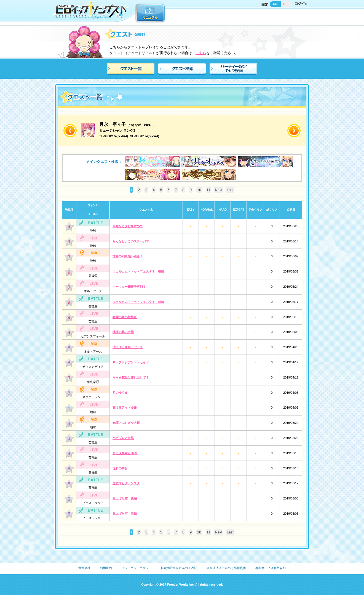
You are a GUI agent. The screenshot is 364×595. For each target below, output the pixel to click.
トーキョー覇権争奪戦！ (129, 287)
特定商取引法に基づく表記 (179, 568)
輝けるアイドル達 (125, 408)
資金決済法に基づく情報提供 (226, 568)
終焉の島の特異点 (125, 317)
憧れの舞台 (120, 468)
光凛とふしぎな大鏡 (126, 423)
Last (230, 190)
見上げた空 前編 (125, 514)
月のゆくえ (120, 393)
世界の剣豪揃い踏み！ (128, 256)
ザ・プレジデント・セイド (131, 362)
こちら (201, 53)
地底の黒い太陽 (123, 332)
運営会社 (84, 568)
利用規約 (106, 568)
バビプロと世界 (123, 438)
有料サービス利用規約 (271, 568)
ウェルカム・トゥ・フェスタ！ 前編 (138, 302)
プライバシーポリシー (136, 568)
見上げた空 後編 (125, 498)
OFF (286, 4)
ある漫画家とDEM (125, 453)
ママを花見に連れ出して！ (131, 377)
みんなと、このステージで (131, 241)
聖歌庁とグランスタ (126, 483)
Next (219, 190)
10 (199, 190)
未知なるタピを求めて (128, 226)
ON (275, 4)
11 (208, 190)
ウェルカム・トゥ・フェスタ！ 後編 (138, 271)
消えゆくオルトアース (128, 347)
